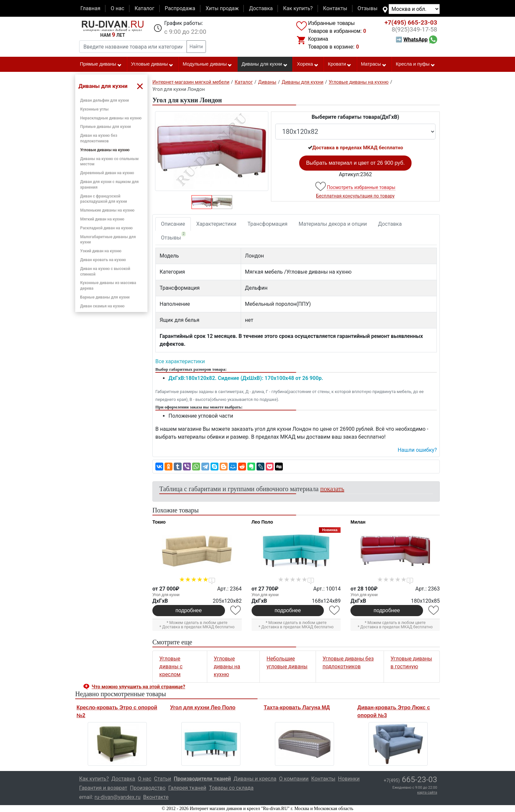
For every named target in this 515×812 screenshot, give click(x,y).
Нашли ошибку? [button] (417, 450)
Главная (90, 8)
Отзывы (368, 8)
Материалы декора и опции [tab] (333, 224)
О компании (294, 779)
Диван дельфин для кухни (104, 100)
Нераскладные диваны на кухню (111, 118)
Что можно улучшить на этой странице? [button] (138, 687)
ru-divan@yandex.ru (118, 797)
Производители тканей (202, 779)
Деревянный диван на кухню (107, 173)
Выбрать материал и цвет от (355, 163)
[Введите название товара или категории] (133, 47)
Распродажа (180, 8)
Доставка (261, 8)
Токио (159, 522)
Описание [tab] (173, 224)
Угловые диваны (152, 64)
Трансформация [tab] (268, 224)
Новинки (349, 779)
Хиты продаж (222, 8)
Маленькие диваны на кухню (107, 210)
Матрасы (374, 64)
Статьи (163, 779)
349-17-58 (414, 30)
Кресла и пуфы (415, 64)
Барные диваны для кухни (105, 297)
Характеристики (216, 224)
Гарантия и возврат (103, 788)
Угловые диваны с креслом (171, 666)
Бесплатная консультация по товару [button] (356, 196)
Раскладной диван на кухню (106, 228)
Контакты (335, 8)
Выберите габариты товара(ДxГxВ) (356, 117)
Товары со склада (231, 788)
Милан (358, 522)
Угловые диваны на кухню (105, 150)
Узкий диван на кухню (101, 251)
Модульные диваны (207, 64)
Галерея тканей (187, 788)
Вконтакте (156, 797)
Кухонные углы (94, 109)
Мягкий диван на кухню (102, 219)
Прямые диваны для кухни (105, 127)
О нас (117, 8)
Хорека (308, 64)
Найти (196, 47)
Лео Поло (262, 522)
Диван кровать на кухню (103, 260)
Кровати (340, 64)
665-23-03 (411, 23)
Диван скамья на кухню (102, 306)
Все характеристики (180, 361)
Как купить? (298, 8)
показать (332, 489)
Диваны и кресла (255, 779)
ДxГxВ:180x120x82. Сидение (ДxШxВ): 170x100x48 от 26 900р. (246, 378)
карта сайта (427, 792)
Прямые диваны (101, 64)
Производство (148, 788)
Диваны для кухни (265, 64)
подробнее (189, 610)
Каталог (145, 8)
